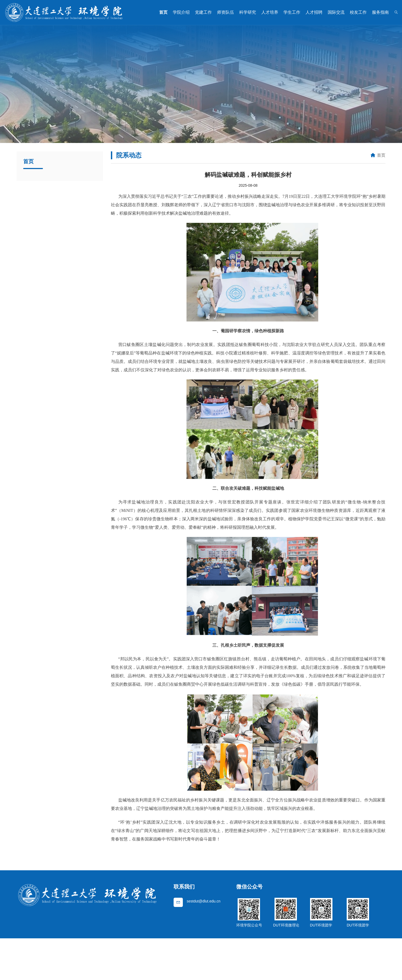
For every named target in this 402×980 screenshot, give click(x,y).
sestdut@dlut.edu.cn (204, 901)
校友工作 (358, 12)
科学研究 (248, 12)
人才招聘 (314, 12)
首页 (163, 12)
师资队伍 (225, 12)
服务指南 (380, 12)
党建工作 (203, 12)
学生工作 (292, 12)
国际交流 (336, 12)
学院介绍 (181, 12)
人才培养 (270, 12)
